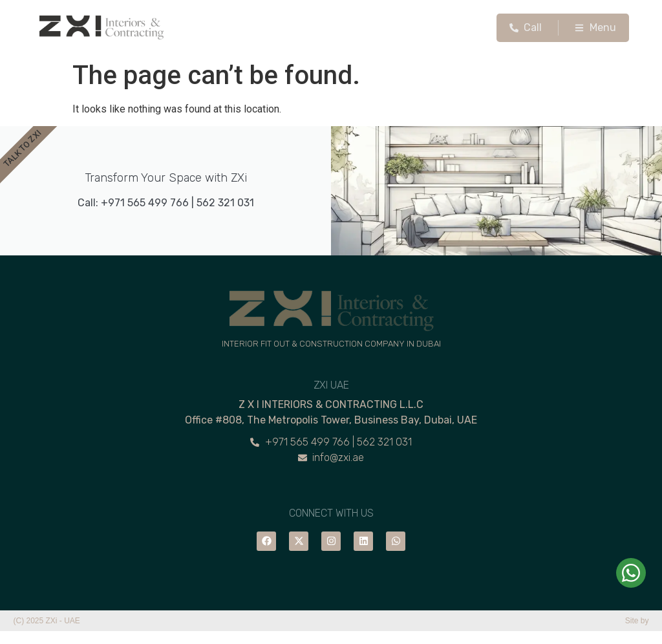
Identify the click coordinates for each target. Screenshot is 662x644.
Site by (637, 621)
